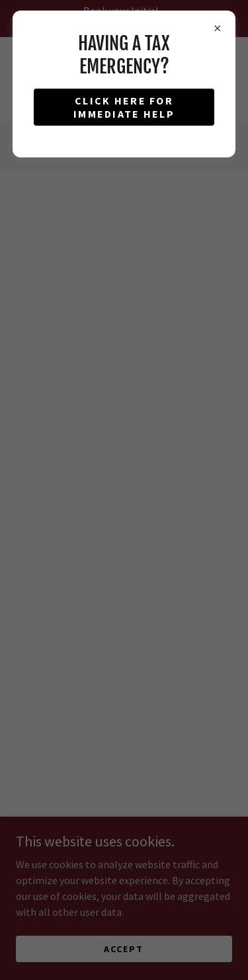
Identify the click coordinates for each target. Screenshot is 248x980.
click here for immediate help (124, 107)
